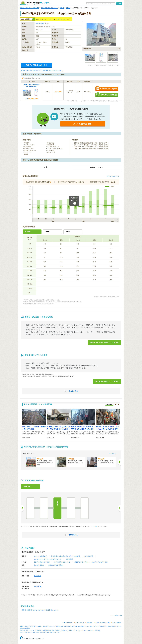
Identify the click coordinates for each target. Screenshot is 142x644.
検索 (120, 4)
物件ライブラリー (73, 630)
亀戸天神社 (37, 576)
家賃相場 (75, 626)
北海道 (22, 632)
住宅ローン (65, 630)
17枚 (26, 99)
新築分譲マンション (84, 626)
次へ (119, 508)
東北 (26, 632)
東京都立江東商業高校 (56, 565)
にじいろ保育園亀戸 (40, 556)
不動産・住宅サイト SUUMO (29, 8)
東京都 (62, 8)
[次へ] (119, 462)
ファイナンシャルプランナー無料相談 (90, 630)
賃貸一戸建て (68, 626)
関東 (29, 632)
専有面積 (28, 232)
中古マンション (62, 19)
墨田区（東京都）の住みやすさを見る (105, 342)
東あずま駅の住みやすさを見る (107, 382)
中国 (51, 632)
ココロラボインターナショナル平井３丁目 (48, 559)
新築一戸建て (103, 626)
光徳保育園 (69, 559)
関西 (44, 632)
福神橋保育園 (89, 556)
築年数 (47, 232)
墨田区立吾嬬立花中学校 (42, 562)
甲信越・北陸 (35, 632)
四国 (48, 632)
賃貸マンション (50, 626)
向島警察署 (37, 587)
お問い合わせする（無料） (107, 89)
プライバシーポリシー (102, 623)
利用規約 (90, 623)
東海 (41, 632)
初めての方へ (68, 623)
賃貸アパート (59, 626)
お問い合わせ (117, 623)
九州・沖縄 (56, 632)
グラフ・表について (113, 176)
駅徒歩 (68, 232)
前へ (23, 508)
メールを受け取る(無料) (83, 124)
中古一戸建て (111, 626)
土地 (117, 626)
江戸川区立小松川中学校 (62, 562)
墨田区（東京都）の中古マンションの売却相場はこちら (40, 610)
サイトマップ (80, 623)
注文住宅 (22, 630)
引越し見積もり (56, 630)
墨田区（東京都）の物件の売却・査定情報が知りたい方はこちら (42, 71)
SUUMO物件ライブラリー (49, 8)
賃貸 (44, 626)
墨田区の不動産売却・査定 (37, 65)
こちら (95, 527)
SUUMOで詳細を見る (107, 95)
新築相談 (48, 630)
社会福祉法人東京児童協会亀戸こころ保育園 (66, 556)
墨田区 (68, 8)
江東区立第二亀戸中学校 (100, 562)
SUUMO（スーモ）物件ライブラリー (35, 3)
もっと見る (113, 454)
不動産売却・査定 (40, 630)
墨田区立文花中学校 (81, 562)
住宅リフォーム (30, 630)
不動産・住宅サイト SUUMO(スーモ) (30, 626)
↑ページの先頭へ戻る (116, 615)
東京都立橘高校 (39, 565)
